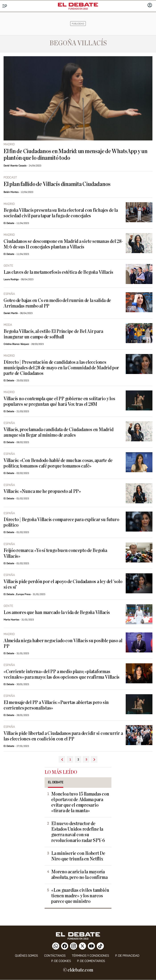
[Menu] (5, 6)
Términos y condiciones (90, 956)
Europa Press (23, 594)
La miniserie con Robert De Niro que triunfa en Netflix (78, 856)
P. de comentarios (91, 961)
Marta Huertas (11, 620)
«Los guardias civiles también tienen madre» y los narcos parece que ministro (80, 896)
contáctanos (55, 956)
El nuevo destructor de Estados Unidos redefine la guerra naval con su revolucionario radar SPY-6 (78, 832)
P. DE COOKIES (61, 961)
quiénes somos (26, 956)
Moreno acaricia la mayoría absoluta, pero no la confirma (79, 875)
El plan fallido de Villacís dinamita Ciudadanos (57, 184)
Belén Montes (11, 192)
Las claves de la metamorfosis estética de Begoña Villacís (58, 272)
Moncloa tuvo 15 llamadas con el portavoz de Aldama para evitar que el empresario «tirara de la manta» (80, 802)
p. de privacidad (127, 956)
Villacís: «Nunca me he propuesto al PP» (42, 491)
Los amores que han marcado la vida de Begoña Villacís (57, 613)
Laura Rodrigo (11, 279)
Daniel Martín (11, 313)
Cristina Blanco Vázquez (16, 344)
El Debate (9, 223)
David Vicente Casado (15, 166)
